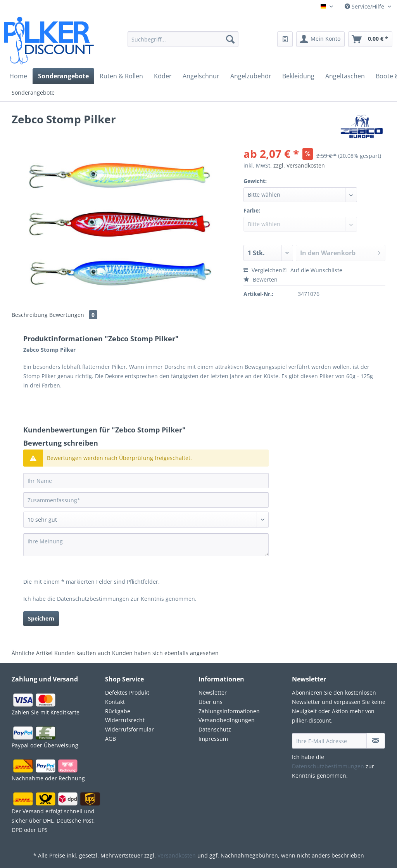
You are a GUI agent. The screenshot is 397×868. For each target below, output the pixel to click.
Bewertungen (73, 315)
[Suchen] (230, 39)
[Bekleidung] (298, 76)
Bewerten (261, 279)
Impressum (213, 739)
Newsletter (213, 692)
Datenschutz (215, 729)
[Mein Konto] (320, 39)
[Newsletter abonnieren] (376, 741)
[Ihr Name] (146, 481)
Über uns (211, 702)
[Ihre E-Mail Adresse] (329, 741)
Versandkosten (177, 855)
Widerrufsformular (129, 729)
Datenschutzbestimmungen (93, 599)
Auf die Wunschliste (312, 270)
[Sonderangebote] (63, 76)
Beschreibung (30, 315)
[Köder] (163, 76)
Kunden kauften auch (82, 653)
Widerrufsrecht (125, 720)
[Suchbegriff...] (183, 39)
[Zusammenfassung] (146, 500)
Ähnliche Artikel (32, 653)
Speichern (41, 618)
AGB (110, 739)
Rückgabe (118, 711)
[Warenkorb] (370, 39)
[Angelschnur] (201, 76)
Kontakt (115, 702)
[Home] (18, 76)
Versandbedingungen (227, 720)
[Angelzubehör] (251, 76)
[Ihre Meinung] (146, 545)
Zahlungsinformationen (229, 711)
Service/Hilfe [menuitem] (365, 6)
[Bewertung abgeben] (146, 520)
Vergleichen (263, 270)
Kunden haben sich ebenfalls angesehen (165, 653)
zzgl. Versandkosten (299, 165)
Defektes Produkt (127, 692)
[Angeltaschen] (345, 76)
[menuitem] (183, 44)
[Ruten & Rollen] (121, 76)
